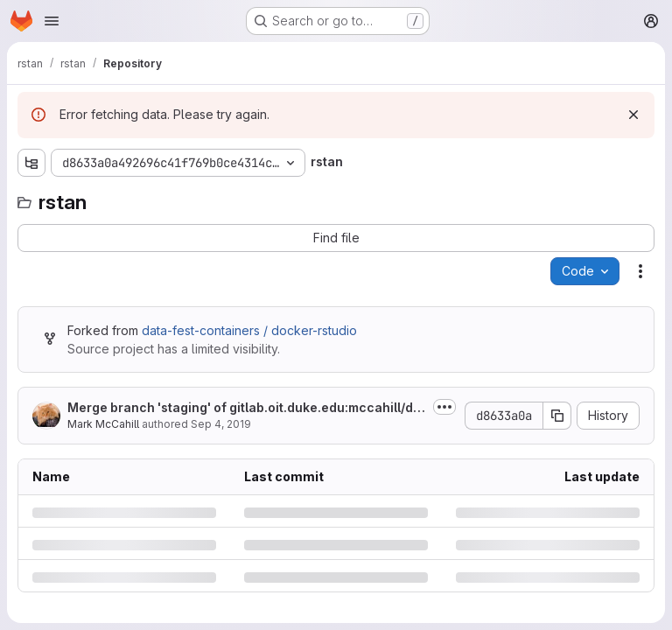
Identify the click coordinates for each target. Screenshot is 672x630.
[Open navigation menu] (52, 21)
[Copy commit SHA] (557, 416)
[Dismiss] (633, 115)
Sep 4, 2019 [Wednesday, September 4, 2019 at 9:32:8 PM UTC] (221, 424)
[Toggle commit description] (444, 407)
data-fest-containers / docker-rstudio (249, 330)
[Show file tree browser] (31, 163)
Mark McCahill (103, 424)
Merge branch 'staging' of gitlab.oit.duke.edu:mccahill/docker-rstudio (244, 408)
